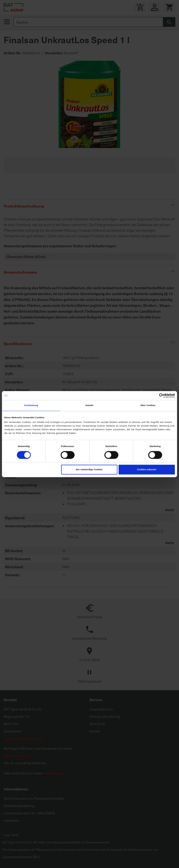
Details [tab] (89, 406)
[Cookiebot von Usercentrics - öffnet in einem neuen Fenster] (153, 395)
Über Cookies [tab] (148, 406)
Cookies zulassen (147, 469)
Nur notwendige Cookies (89, 469)
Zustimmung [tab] (31, 406)
